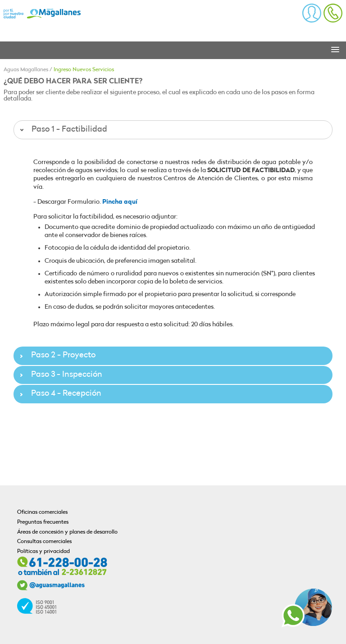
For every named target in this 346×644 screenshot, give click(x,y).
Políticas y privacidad (43, 552)
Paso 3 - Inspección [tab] (60, 375)
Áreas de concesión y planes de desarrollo (67, 532)
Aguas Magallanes (26, 70)
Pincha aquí (120, 202)
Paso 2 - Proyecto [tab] (57, 355)
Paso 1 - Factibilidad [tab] (63, 130)
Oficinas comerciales (42, 512)
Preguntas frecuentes (43, 522)
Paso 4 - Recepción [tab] (59, 394)
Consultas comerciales (44, 542)
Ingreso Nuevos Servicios (84, 70)
